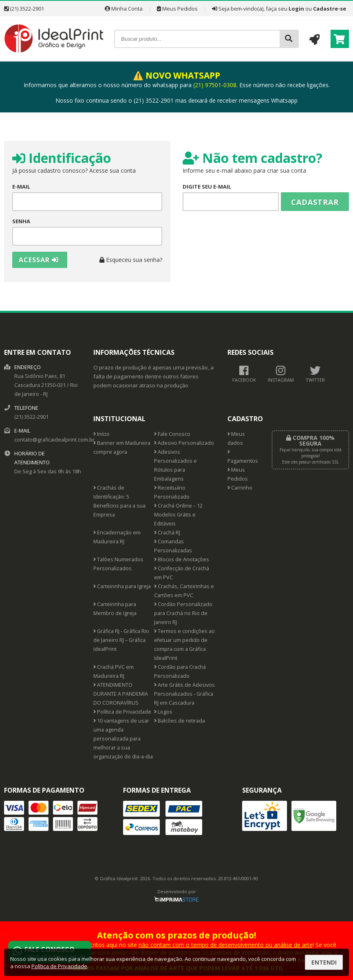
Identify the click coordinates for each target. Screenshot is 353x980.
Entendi (324, 962)
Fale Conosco (172, 434)
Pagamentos (243, 457)
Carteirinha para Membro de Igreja (115, 609)
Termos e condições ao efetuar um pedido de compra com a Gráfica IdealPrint (184, 645)
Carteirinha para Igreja (122, 586)
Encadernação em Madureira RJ (117, 537)
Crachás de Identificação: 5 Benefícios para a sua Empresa (119, 501)
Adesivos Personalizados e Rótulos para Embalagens (175, 465)
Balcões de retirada (180, 721)
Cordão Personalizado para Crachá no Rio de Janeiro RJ (183, 613)
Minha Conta (124, 9)
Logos (163, 712)
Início (101, 434)
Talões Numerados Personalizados (118, 564)
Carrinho (240, 488)
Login (296, 9)
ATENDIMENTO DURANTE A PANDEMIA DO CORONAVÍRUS (121, 694)
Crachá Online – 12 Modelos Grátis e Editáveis (178, 515)
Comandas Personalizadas (173, 546)
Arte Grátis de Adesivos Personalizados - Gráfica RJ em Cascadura (184, 694)
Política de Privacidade (122, 712)
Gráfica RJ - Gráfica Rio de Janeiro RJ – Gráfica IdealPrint (121, 640)
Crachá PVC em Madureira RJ (114, 671)
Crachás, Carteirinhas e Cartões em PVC (184, 591)
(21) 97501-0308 (215, 85)
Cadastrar (315, 202)
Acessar (39, 260)
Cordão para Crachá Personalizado (180, 671)
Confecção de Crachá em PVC (182, 573)
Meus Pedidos (177, 9)
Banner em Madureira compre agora (122, 447)
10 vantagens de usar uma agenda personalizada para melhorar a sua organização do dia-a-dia (123, 739)
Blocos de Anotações (182, 559)
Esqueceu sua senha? (131, 260)
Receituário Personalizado (172, 492)
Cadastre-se (330, 9)
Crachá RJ (167, 533)
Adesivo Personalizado (184, 443)
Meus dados (236, 438)
